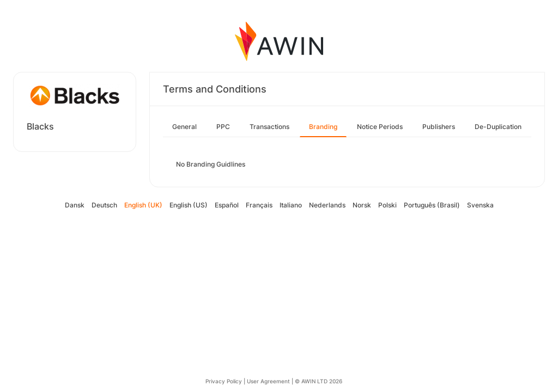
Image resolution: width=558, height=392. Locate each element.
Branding (323, 127)
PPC (223, 127)
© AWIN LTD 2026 (319, 381)
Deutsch (104, 205)
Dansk (75, 205)
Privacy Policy (224, 381)
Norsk (362, 205)
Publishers (439, 127)
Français (259, 205)
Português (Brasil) (432, 205)
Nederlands (327, 205)
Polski (387, 205)
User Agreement (268, 381)
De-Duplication (498, 127)
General (184, 127)
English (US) (189, 205)
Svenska (480, 205)
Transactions (269, 127)
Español (227, 205)
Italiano (291, 205)
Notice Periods (380, 127)
